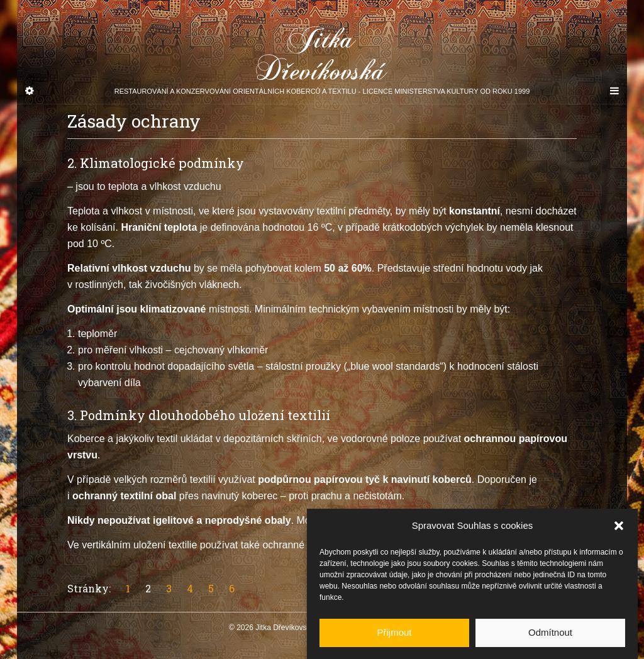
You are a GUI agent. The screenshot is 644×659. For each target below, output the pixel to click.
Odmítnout (550, 639)
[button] (619, 532)
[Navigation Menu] (614, 91)
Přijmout (394, 639)
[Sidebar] (30, 91)
